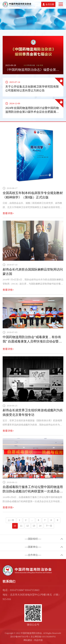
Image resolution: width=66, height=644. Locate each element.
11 (21, 526)
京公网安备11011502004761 (43, 637)
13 (34, 526)
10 (15, 526)
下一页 (49, 526)
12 (28, 526)
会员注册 (50, 4)
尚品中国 (38, 640)
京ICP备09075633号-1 (20, 637)
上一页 (11, 520)
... (32, 520)
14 (40, 526)
